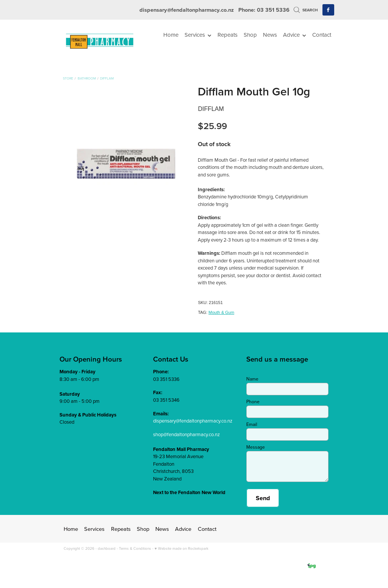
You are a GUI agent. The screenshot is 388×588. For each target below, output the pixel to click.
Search (306, 10)
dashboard (107, 548)
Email (252, 424)
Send (263, 498)
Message (256, 447)
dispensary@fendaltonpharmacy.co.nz (187, 10)
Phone (253, 402)
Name (252, 379)
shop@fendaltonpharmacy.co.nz (186, 434)
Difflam (107, 78)
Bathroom (87, 78)
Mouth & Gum (221, 312)
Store (68, 78)
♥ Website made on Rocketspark (181, 548)
